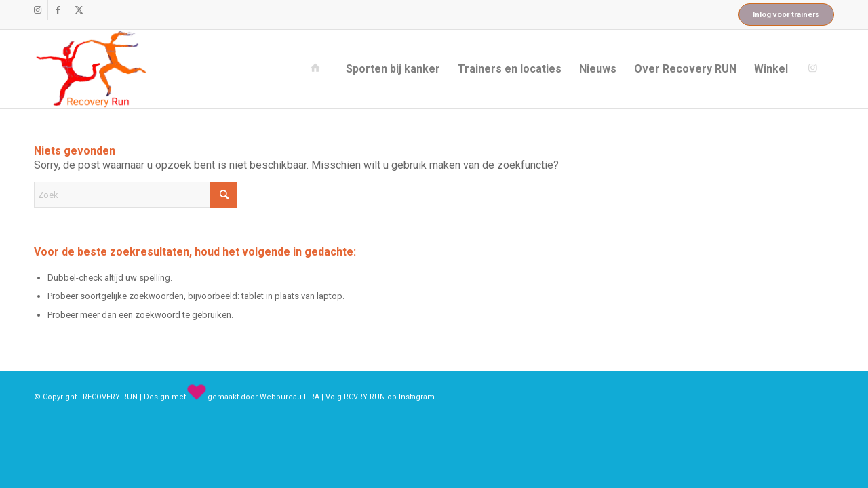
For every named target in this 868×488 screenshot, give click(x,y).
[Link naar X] (79, 10)
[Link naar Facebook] (58, 10)
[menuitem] (318, 69)
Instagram (417, 397)
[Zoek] (136, 195)
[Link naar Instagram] (38, 10)
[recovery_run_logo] (91, 69)
